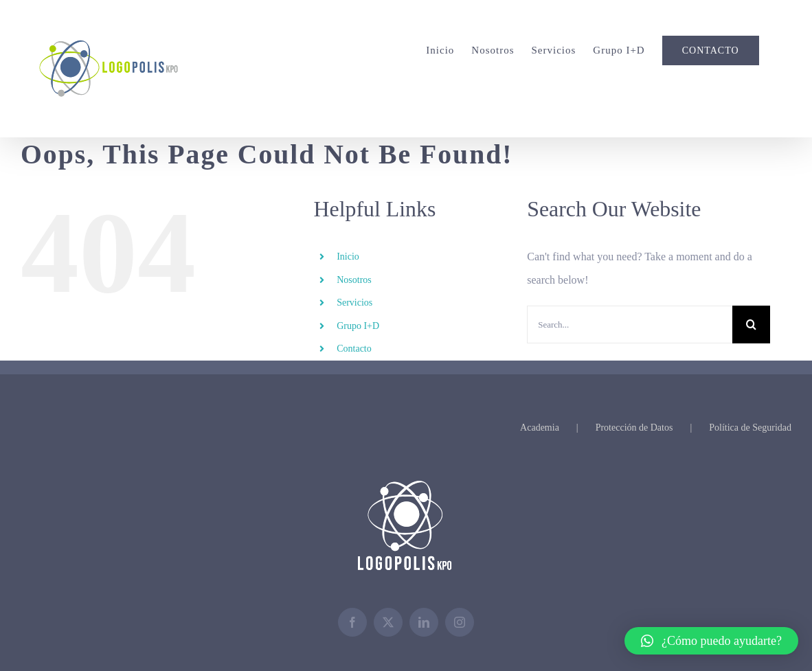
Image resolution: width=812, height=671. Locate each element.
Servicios (354, 303)
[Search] (751, 325)
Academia (540, 428)
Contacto (354, 349)
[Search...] (630, 325)
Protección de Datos (634, 428)
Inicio (348, 257)
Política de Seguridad (750, 428)
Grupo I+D (358, 326)
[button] (711, 641)
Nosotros (354, 280)
